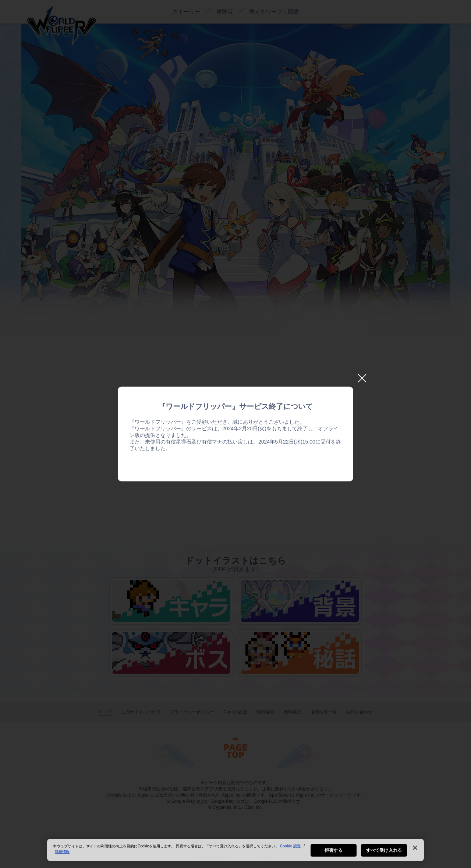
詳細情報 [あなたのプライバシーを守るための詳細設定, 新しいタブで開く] (62, 856)
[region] (235, 854)
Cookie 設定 (290, 850)
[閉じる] (415, 852)
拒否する (333, 854)
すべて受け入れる (384, 854)
